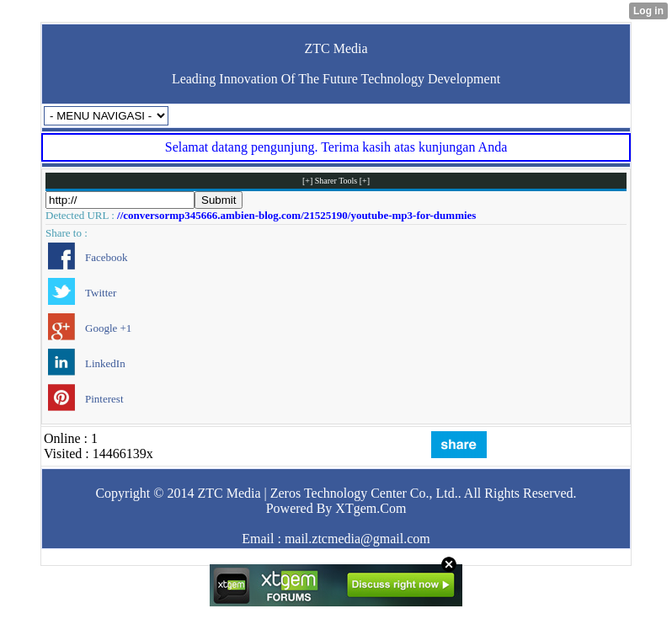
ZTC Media (336, 48)
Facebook (107, 257)
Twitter (101, 293)
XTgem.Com (371, 508)
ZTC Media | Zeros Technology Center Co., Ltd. (327, 493)
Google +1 (108, 328)
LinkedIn (105, 363)
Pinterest (104, 399)
